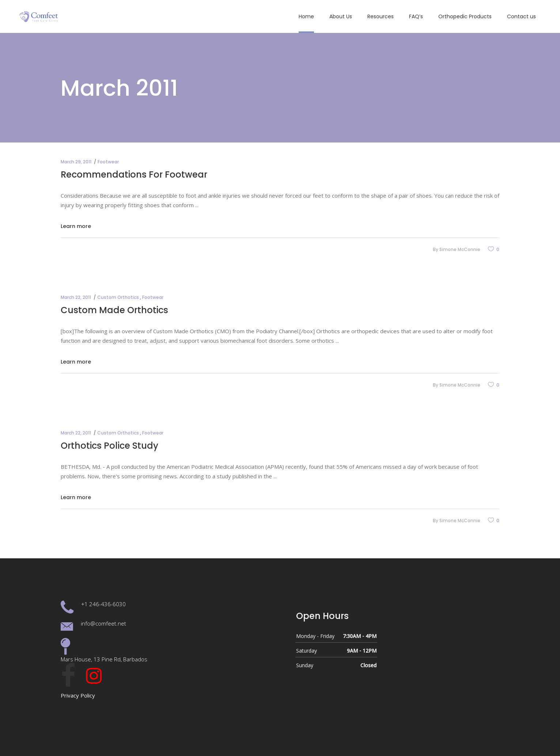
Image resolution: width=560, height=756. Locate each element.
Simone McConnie (460, 249)
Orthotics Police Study (109, 446)
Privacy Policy (78, 695)
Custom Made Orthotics (114, 310)
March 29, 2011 (76, 162)
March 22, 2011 (76, 297)
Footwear (108, 162)
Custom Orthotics (118, 297)
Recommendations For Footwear (134, 174)
